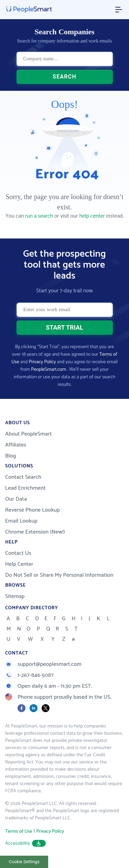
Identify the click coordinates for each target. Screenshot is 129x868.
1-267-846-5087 (29, 675)
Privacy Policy (42, 362)
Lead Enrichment (25, 488)
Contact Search (23, 477)
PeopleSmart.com (49, 370)
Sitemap (15, 596)
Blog (11, 456)
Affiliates (16, 445)
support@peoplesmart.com (43, 664)
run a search (39, 216)
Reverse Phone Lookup (33, 510)
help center (92, 216)
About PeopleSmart (28, 434)
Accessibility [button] (25, 843)
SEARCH (64, 77)
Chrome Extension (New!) (35, 532)
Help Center (19, 564)
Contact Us (18, 553)
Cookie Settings (24, 862)
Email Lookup (21, 521)
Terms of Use (19, 832)
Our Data (16, 499)
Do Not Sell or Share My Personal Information (59, 575)
